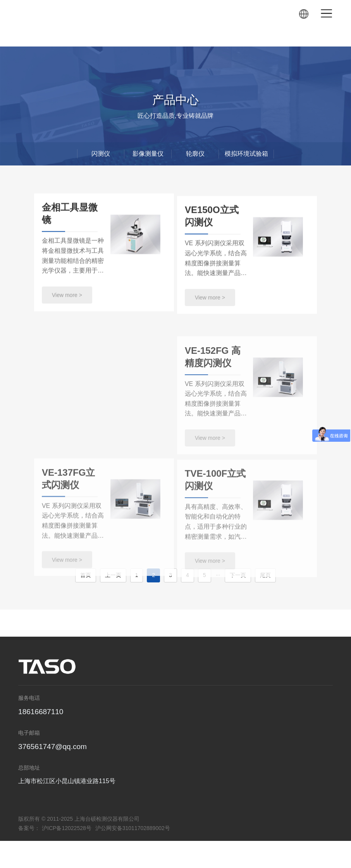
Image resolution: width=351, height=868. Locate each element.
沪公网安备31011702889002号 (133, 828)
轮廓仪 (195, 154)
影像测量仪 (148, 154)
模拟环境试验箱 (246, 154)
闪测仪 (101, 154)
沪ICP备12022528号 (67, 828)
